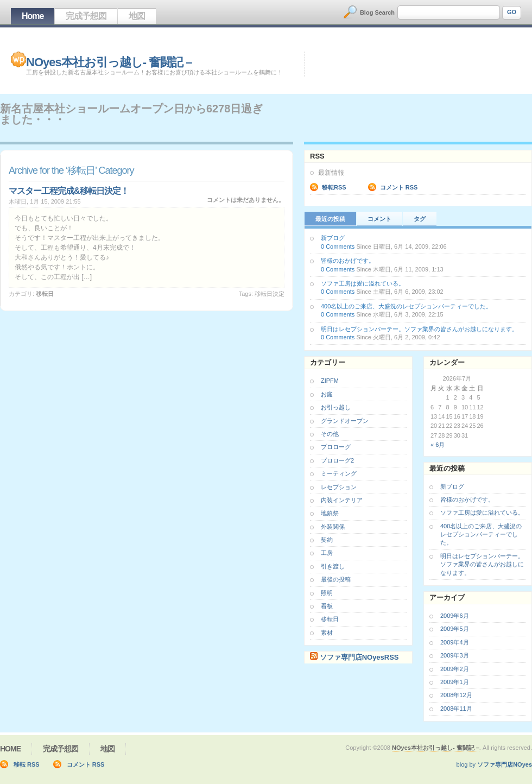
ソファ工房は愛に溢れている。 (363, 283)
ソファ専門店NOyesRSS (359, 657)
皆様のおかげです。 (348, 261)
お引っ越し (336, 407)
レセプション (339, 487)
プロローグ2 (337, 460)
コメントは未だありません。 (246, 200)
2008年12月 (456, 695)
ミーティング (339, 473)
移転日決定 (270, 294)
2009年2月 (455, 669)
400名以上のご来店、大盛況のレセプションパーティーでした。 (406, 306)
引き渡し (333, 566)
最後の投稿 (336, 579)
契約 (327, 540)
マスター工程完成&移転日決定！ (69, 191)
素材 (327, 633)
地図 (137, 16)
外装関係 (333, 527)
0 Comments (338, 246)
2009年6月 (455, 616)
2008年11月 (456, 709)
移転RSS (334, 187)
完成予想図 (86, 16)
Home (33, 16)
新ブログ (333, 238)
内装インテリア (342, 500)
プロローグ (336, 447)
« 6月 (438, 445)
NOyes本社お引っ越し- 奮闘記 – (109, 62)
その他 (330, 434)
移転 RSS (27, 764)
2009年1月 (455, 682)
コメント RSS (399, 187)
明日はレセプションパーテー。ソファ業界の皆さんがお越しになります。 (419, 329)
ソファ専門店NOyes (505, 764)
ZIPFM (330, 381)
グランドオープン (345, 421)
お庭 (327, 394)
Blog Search (377, 12)
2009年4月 (455, 642)
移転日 (45, 294)
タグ (420, 219)
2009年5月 (455, 629)
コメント (379, 219)
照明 (327, 593)
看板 (327, 606)
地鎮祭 (330, 513)
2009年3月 (455, 655)
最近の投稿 (330, 219)
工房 (327, 553)
